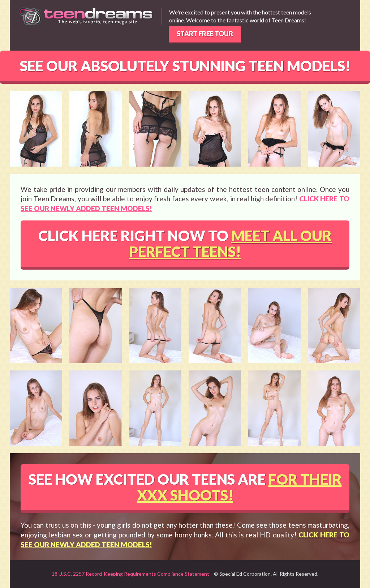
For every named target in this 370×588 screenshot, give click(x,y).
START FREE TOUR (205, 34)
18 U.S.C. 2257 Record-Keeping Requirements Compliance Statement (130, 574)
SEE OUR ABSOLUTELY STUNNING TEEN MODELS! (185, 66)
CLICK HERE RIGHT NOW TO (185, 244)
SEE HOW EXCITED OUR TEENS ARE (185, 487)
